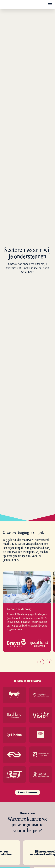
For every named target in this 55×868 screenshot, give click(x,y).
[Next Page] (27, 792)
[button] (49, 5)
